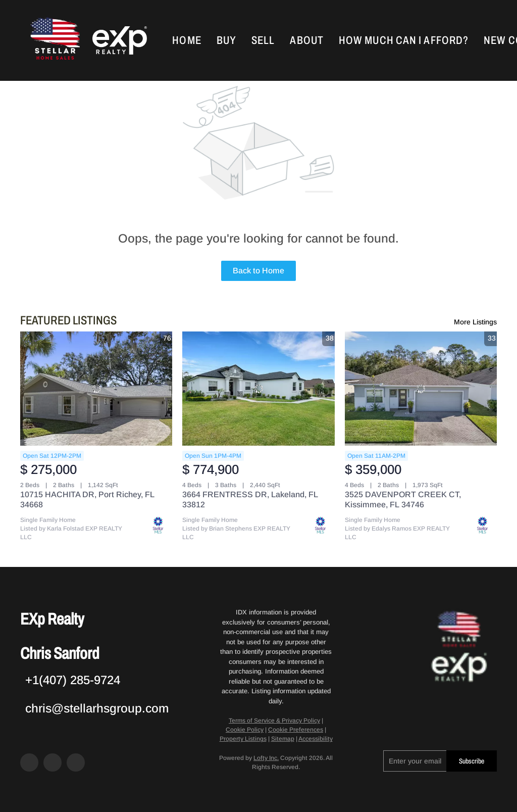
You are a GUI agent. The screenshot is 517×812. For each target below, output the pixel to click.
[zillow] (53, 762)
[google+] (76, 762)
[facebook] (29, 762)
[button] (54, 40)
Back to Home (258, 271)
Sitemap (283, 739)
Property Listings (243, 739)
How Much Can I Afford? (404, 40)
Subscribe (472, 761)
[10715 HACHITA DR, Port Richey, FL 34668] (96, 389)
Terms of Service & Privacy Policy (274, 721)
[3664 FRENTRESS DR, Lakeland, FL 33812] (258, 389)
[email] (415, 761)
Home (187, 40)
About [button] (307, 40)
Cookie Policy (245, 730)
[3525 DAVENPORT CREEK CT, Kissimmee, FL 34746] (421, 389)
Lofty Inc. (266, 758)
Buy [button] (226, 40)
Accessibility (316, 739)
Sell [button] (263, 40)
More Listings (475, 322)
